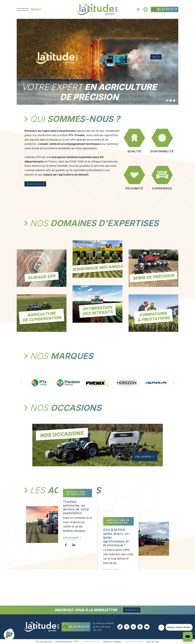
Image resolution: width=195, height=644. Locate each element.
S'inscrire (131, 615)
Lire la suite (71, 581)
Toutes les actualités (155, 580)
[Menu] (44, 9)
